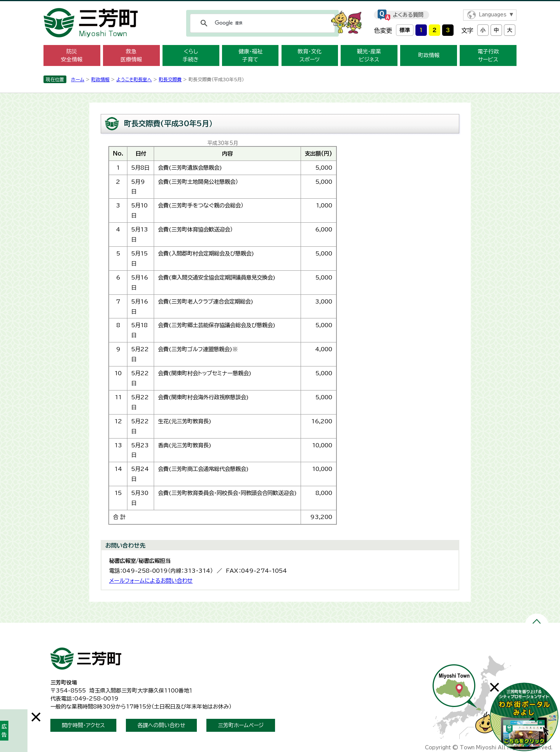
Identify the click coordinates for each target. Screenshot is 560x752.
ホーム (78, 79)
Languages (493, 15)
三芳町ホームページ (241, 725)
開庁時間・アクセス (83, 725)
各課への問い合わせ (161, 725)
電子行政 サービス (488, 55)
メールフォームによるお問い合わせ (151, 581)
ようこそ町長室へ (134, 79)
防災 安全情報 (72, 55)
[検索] (261, 23)
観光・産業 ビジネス (369, 55)
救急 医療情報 (131, 55)
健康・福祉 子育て (250, 55)
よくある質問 (408, 15)
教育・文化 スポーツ (310, 55)
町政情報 (429, 55)
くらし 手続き (191, 55)
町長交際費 (170, 79)
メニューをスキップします (280, 5)
